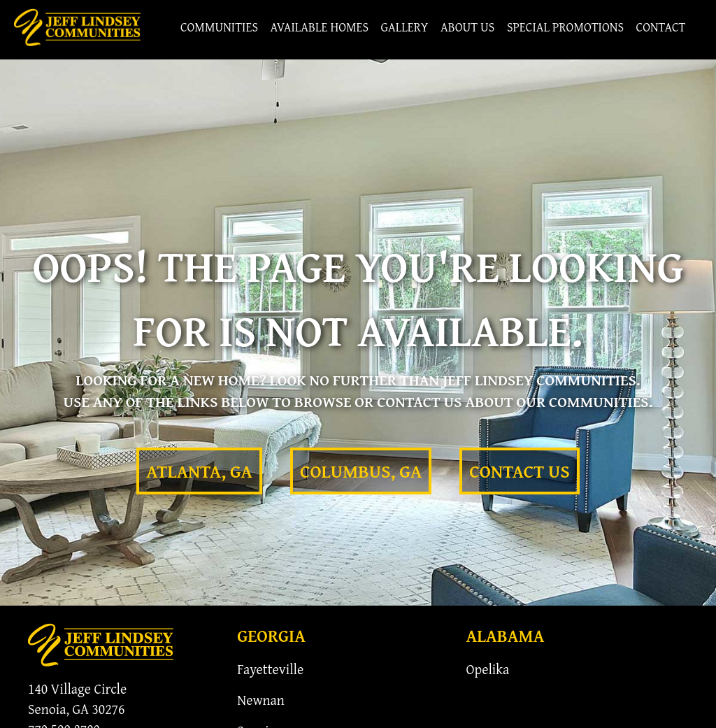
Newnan (261, 700)
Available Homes (319, 27)
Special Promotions (565, 27)
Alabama (506, 636)
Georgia (271, 636)
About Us (467, 27)
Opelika (488, 669)
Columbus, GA (361, 471)
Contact (660, 27)
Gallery (404, 27)
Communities (219, 27)
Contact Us (519, 471)
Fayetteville (270, 669)
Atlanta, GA (199, 471)
